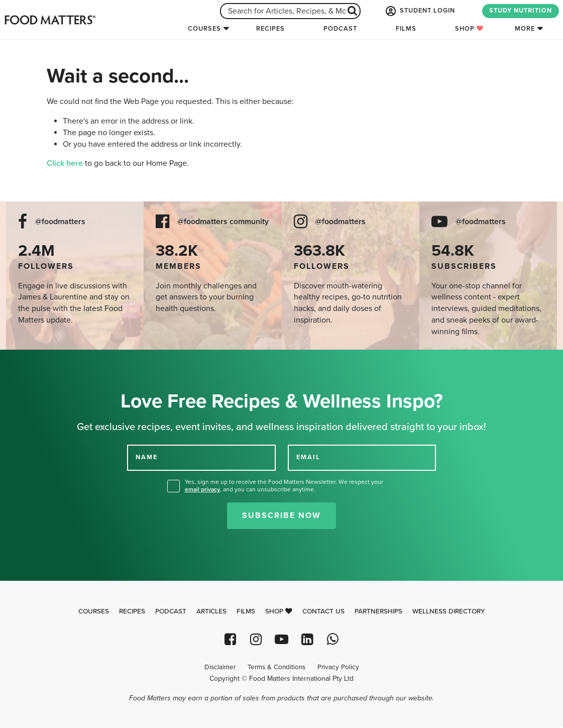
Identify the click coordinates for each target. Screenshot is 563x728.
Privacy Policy (338, 667)
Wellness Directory (449, 611)
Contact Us (323, 611)
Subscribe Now (281, 515)
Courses (204, 29)
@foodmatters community (223, 222)
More (525, 29)
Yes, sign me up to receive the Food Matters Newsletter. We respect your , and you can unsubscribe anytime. (284, 486)
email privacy (202, 489)
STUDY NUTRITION (521, 11)
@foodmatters (60, 222)
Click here (65, 163)
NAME (147, 457)
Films (406, 29)
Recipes (270, 29)
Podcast (340, 29)
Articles (211, 611)
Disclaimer (220, 667)
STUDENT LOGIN (419, 11)
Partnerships (378, 611)
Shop (469, 29)
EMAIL (308, 457)
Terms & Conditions (276, 667)
